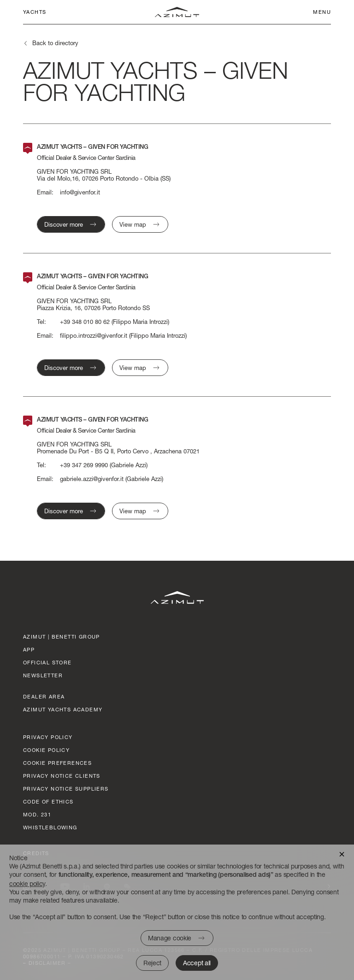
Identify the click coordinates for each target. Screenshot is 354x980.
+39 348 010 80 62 (85, 322)
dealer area (44, 696)
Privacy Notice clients (62, 776)
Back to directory (55, 43)
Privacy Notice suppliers (66, 789)
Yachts (35, 12)
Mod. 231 (37, 814)
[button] (342, 854)
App (29, 649)
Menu (322, 12)
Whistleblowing (50, 827)
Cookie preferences (57, 763)
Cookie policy (46, 750)
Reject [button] (152, 963)
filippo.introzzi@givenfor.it (94, 336)
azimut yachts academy (63, 709)
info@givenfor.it (80, 192)
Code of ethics (48, 801)
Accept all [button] (197, 963)
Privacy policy (48, 737)
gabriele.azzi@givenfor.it (92, 479)
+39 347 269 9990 (84, 465)
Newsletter (43, 675)
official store (47, 662)
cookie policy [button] (27, 883)
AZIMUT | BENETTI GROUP (62, 637)
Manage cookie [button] (170, 938)
